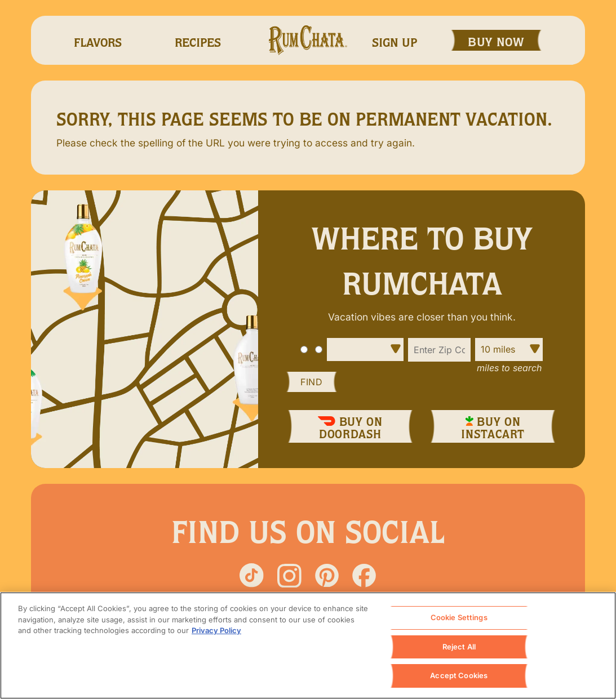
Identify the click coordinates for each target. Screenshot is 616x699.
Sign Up (395, 43)
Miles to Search (509, 368)
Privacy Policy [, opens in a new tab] (216, 631)
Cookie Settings (459, 618)
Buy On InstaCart (493, 428)
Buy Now (496, 42)
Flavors (98, 43)
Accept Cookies (459, 676)
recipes (198, 43)
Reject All (459, 647)
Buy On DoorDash (350, 428)
